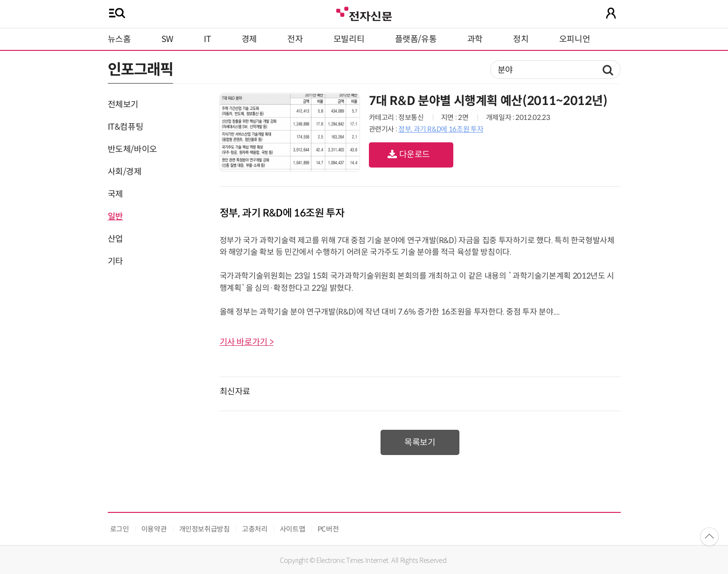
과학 (475, 39)
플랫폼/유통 (416, 39)
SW (167, 39)
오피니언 (575, 39)
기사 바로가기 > (247, 342)
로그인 (120, 529)
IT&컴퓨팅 (126, 127)
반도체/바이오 (132, 149)
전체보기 (123, 105)
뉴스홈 (119, 39)
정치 (521, 39)
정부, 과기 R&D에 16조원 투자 (441, 129)
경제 (249, 39)
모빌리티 (349, 39)
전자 (295, 39)
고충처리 (255, 529)
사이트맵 (293, 529)
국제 (115, 194)
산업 (115, 239)
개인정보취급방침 (205, 529)
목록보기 (420, 442)
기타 (115, 261)
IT (207, 39)
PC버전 (328, 529)
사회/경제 (125, 172)
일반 (115, 217)
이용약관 (154, 529)
